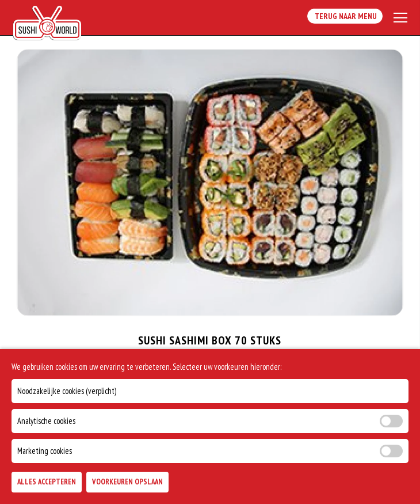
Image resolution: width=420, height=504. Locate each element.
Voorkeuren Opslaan (127, 482)
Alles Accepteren (47, 482)
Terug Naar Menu (345, 16)
